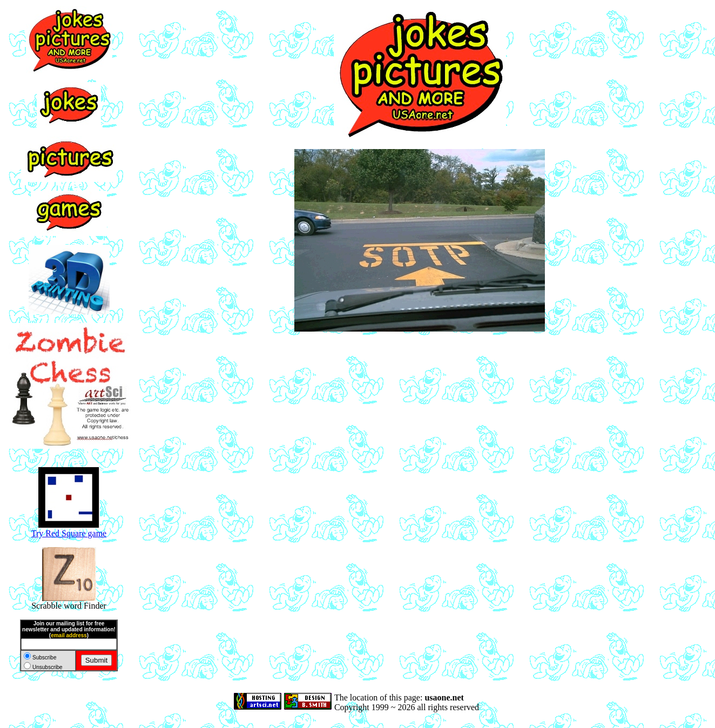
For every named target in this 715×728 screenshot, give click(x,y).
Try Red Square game (69, 530)
